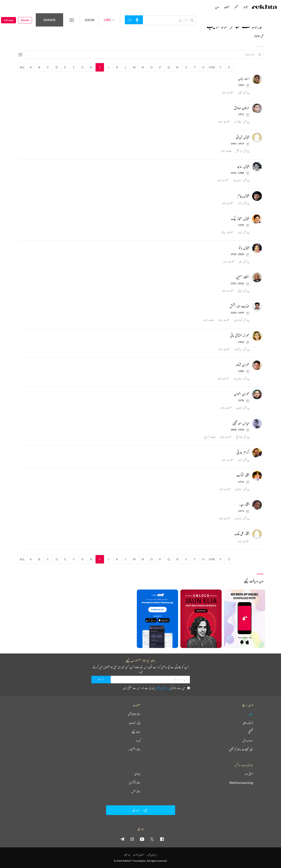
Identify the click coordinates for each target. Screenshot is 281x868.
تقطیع (251, 732)
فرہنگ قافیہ (248, 723)
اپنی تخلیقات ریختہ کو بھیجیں (241, 749)
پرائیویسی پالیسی (162, 688)
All (22, 67)
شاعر (245, 7)
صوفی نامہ (249, 774)
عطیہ (251, 714)
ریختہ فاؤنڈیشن (134, 714)
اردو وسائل (248, 741)
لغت (227, 7)
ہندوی (138, 774)
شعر (236, 7)
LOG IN (90, 20)
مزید (217, 7)
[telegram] (122, 839)
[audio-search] (134, 20)
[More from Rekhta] (72, 20)
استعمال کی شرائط (139, 855)
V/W (212, 67)
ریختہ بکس (136, 791)
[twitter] (152, 839)
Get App (9, 20)
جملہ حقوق (127, 855)
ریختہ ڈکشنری (135, 783)
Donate (50, 20)
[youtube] (142, 839)
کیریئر (138, 741)
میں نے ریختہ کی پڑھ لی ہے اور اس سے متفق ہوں (156, 688)
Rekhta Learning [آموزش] (241, 783)
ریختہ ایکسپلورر (134, 749)
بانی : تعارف (135, 723)
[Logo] (264, 7)
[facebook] (162, 839)
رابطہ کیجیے (136, 732)
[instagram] (132, 839)
